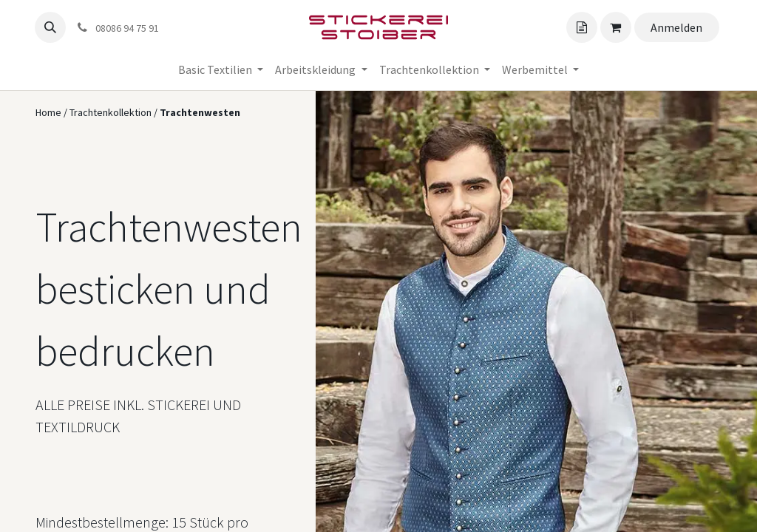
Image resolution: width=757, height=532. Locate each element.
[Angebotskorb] (582, 27)
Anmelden (676, 27)
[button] (50, 27)
